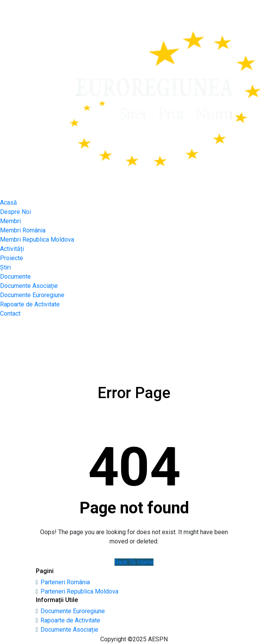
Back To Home (134, 562)
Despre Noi (15, 212)
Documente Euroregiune (32, 295)
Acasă (8, 203)
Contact (10, 314)
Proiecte (12, 258)
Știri (5, 267)
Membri (10, 221)
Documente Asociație (29, 286)
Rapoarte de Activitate (30, 304)
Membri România (23, 230)
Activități (12, 249)
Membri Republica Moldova (37, 240)
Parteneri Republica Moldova (79, 591)
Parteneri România (65, 582)
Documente (15, 277)
